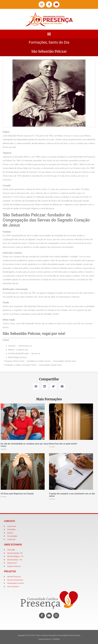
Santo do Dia (59, 42)
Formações (38, 42)
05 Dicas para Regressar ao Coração (17, 494)
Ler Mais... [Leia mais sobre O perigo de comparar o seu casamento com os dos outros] (52, 499)
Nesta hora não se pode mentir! (63, 444)
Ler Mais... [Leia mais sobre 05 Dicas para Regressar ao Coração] (4, 497)
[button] (49, 34)
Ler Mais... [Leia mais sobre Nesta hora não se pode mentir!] (52, 447)
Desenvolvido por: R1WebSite (49, 639)
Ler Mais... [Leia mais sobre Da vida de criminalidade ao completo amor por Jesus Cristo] (4, 449)
